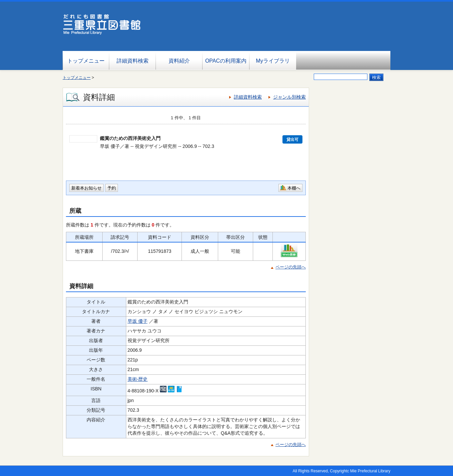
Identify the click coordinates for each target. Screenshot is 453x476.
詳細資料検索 (133, 61)
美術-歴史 (138, 379)
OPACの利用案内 (226, 61)
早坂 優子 (138, 321)
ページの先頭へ (291, 267)
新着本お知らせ (86, 188)
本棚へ (294, 188)
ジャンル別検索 (289, 97)
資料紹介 (179, 61)
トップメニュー (86, 61)
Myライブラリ (273, 61)
